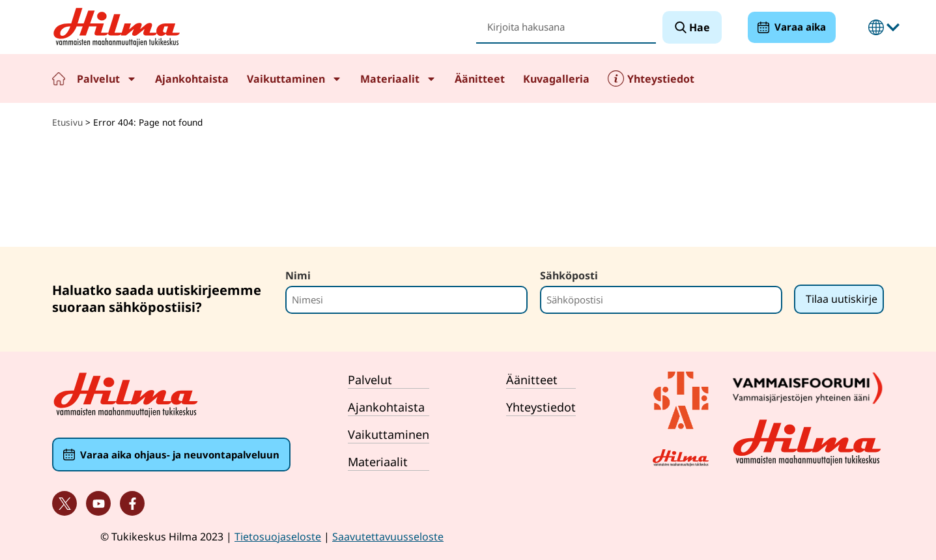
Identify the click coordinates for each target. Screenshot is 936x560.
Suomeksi (876, 27)
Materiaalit (398, 79)
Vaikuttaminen (294, 79)
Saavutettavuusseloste (388, 537)
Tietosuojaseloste (278, 537)
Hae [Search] (698, 27)
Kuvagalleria (556, 79)
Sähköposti (569, 275)
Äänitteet (480, 79)
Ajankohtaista (192, 79)
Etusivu (59, 78)
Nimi (298, 275)
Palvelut (107, 79)
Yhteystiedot (661, 79)
